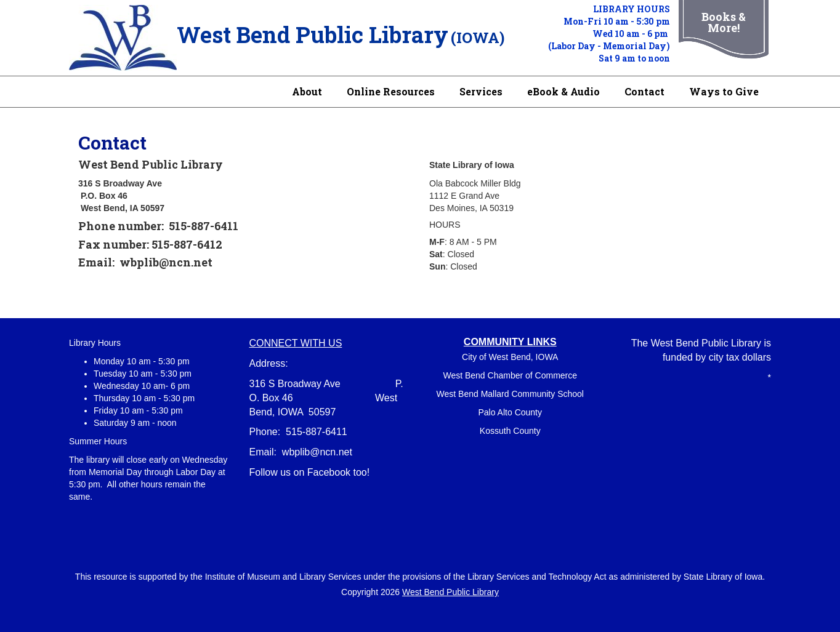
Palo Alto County (510, 412)
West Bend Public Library (450, 592)
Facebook (329, 472)
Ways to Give (724, 91)
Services (481, 91)
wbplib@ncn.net (317, 452)
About (307, 91)
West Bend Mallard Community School (510, 394)
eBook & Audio (563, 91)
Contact (644, 91)
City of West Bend (496, 357)
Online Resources (391, 91)
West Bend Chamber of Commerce (510, 375)
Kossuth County (510, 431)
